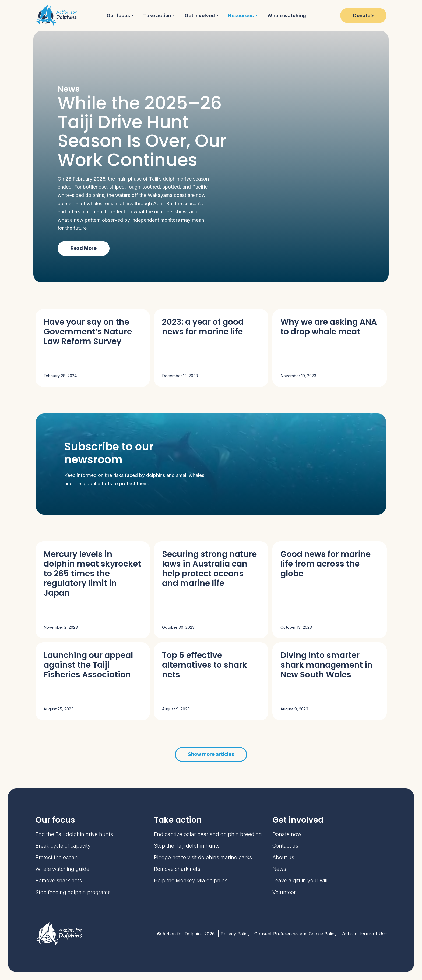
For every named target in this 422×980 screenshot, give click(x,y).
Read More (84, 248)
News (279, 869)
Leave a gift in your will (300, 881)
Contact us (285, 846)
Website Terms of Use (364, 933)
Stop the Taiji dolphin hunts (187, 846)
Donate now (287, 834)
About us (283, 857)
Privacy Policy (235, 934)
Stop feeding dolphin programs (73, 892)
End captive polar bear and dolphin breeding (208, 834)
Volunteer (284, 892)
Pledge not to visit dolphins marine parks (203, 857)
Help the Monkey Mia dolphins (191, 881)
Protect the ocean (57, 857)
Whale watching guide (62, 869)
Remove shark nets (59, 881)
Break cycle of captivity (63, 846)
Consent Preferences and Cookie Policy (296, 934)
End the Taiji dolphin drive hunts (74, 834)
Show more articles (211, 754)
